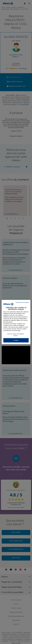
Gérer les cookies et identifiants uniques (16, 335)
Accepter (16, 340)
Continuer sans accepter (22, 302)
